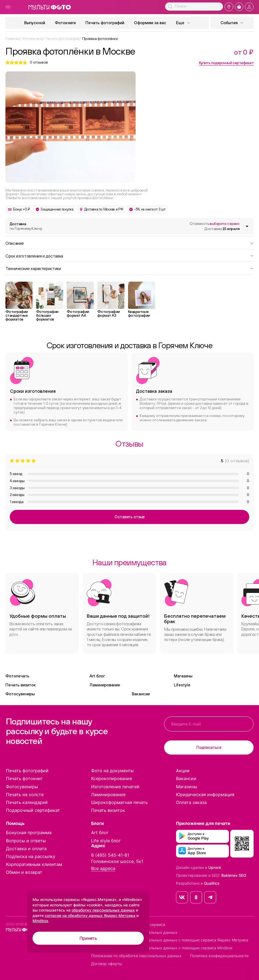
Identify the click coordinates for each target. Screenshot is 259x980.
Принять (88, 938)
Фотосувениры (20, 694)
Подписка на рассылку (31, 856)
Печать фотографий (105, 23)
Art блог (97, 676)
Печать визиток (21, 685)
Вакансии (141, 694)
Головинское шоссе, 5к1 (117, 861)
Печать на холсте (25, 794)
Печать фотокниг (24, 778)
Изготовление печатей (115, 787)
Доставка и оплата (26, 849)
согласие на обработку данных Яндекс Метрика (90, 915)
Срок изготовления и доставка (129, 256)
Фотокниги (65, 23)
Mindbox (40, 921)
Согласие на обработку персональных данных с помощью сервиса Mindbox (162, 948)
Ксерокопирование (112, 778)
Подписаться (209, 747)
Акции (183, 771)
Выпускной (35, 23)
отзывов (39, 62)
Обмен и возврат (24, 872)
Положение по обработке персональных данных (136, 956)
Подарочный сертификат (33, 810)
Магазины (183, 676)
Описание (129, 243)
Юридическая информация (205, 794)
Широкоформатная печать (119, 802)
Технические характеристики (129, 268)
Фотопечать (17, 676)
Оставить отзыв (129, 517)
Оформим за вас (150, 23)
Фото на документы (112, 771)
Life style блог (106, 841)
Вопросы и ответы (26, 841)
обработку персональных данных (103, 910)
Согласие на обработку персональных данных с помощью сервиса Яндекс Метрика (170, 940)
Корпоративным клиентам (34, 864)
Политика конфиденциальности (219, 956)
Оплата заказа (191, 802)
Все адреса (103, 869)
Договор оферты (107, 964)
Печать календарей (27, 802)
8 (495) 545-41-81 (110, 855)
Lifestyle (182, 685)
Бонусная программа (29, 833)
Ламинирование (105, 685)
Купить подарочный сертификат (226, 63)
